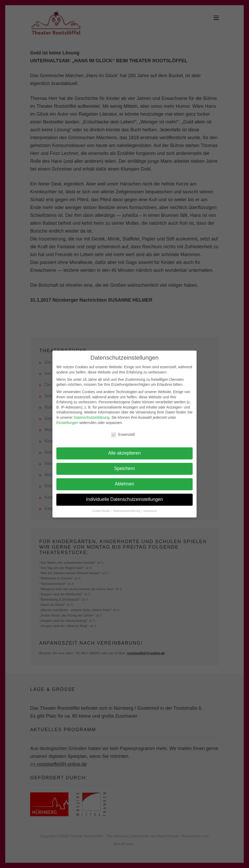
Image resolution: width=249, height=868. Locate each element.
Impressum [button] (150, 507)
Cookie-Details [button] (101, 507)
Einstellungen (67, 419)
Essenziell (120, 431)
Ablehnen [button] (124, 480)
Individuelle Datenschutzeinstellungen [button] (125, 495)
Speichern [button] (125, 465)
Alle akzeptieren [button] (125, 449)
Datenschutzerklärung (91, 414)
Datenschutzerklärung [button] (127, 507)
